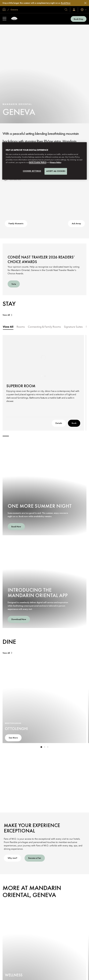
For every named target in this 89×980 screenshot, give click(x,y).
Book (74, 423)
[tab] (8, 327)
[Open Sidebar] (4, 19)
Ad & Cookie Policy (38, 163)
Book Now (66, 3)
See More (13, 738)
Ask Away (76, 223)
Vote (14, 284)
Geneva (14, 10)
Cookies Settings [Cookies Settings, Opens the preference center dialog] (32, 171)
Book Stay (79, 19)
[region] (44, 161)
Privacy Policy (56, 163)
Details (59, 423)
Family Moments (16, 223)
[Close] (85, 3)
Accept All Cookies (56, 171)
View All (6, 315)
